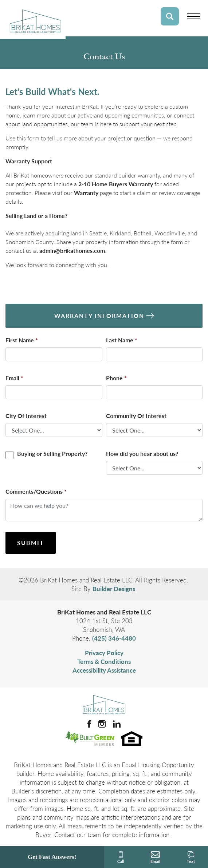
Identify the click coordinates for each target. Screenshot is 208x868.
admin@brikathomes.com (72, 250)
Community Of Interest (136, 416)
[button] (170, 16)
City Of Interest (26, 416)
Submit (31, 543)
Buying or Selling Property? (52, 453)
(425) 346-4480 (114, 638)
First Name (22, 340)
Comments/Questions (36, 491)
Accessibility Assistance (104, 670)
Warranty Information (99, 316)
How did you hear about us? (142, 453)
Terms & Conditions (104, 661)
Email (14, 378)
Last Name (122, 340)
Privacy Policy (104, 653)
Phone (116, 378)
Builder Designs (114, 589)
